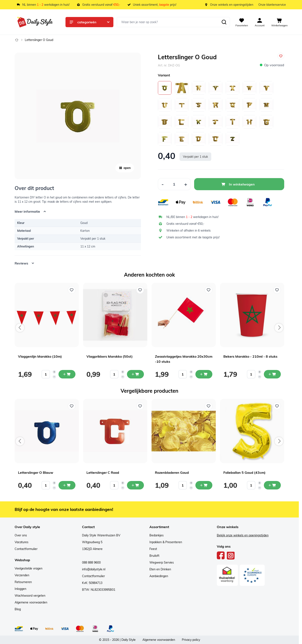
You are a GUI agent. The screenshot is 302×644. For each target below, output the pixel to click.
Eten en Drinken (160, 569)
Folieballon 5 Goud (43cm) (244, 472)
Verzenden (22, 575)
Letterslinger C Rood (103, 472)
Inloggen (20, 589)
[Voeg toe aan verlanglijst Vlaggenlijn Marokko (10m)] (72, 290)
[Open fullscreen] (78, 116)
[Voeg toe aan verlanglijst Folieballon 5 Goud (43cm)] (277, 406)
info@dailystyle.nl (94, 569)
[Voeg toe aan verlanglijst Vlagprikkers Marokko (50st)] (140, 290)
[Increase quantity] (54, 372)
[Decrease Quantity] (163, 184)
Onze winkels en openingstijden (232, 5)
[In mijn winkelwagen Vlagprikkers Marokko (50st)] (135, 374)
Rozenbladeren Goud (172, 472)
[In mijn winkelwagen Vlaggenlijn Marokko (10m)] (67, 374)
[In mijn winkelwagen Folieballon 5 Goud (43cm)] (272, 485)
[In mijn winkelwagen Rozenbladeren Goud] (204, 485)
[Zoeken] (224, 22)
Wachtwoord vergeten (30, 596)
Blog (18, 609)
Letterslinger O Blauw (36, 472)
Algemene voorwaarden (31, 602)
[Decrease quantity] (54, 377)
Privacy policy (191, 640)
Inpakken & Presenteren (166, 542)
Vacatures (22, 542)
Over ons (21, 535)
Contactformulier (26, 549)
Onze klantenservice (272, 5)
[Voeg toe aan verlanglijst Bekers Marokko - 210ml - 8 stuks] (277, 290)
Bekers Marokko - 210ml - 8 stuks (250, 356)
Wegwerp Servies (162, 562)
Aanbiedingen (159, 576)
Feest (153, 549)
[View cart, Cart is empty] (279, 22)
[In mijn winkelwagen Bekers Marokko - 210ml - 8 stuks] (272, 374)
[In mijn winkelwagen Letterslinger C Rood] (135, 485)
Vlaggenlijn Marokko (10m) (40, 356)
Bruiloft (154, 556)
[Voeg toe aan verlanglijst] (281, 56)
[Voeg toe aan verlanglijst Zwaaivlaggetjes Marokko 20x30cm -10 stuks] (209, 290)
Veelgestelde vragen (29, 568)
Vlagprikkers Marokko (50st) (110, 356)
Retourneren (23, 582)
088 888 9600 (91, 562)
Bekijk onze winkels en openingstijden (243, 535)
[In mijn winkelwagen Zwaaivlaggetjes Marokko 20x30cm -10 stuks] (204, 374)
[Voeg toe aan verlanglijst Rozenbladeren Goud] (209, 406)
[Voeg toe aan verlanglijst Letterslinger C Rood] (140, 406)
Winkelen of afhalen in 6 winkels (189, 231)
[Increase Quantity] (186, 184)
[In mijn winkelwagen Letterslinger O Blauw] (67, 485)
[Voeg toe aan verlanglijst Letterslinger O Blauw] (72, 406)
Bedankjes (157, 535)
